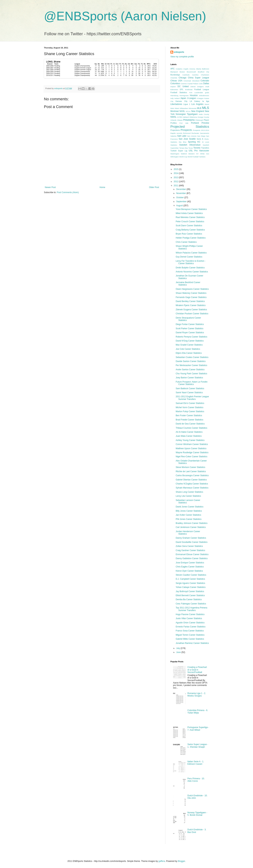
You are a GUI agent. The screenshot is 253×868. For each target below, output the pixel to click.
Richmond (187, 133)
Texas (191, 148)
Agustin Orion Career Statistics (190, 623)
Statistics (174, 145)
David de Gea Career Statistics (190, 424)
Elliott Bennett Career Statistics (190, 595)
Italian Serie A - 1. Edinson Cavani (196, 763)
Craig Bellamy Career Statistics (190, 230)
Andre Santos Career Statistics (190, 370)
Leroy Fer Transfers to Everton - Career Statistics (191, 262)
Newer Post (50, 187)
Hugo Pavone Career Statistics (190, 614)
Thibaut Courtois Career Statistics (191, 428)
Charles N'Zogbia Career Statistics (192, 484)
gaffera (162, 861)
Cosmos (184, 84)
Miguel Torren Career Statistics (190, 635)
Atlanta (199, 69)
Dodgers (200, 87)
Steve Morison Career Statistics (190, 467)
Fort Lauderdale (196, 93)
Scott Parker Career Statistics (189, 329)
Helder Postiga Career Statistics (191, 238)
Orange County (203, 117)
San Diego (201, 136)
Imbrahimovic (204, 95)
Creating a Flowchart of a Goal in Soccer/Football (197, 670)
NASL (182, 111)
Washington (175, 154)
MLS (206, 108)
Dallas (206, 83)
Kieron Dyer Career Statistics (189, 571)
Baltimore (205, 69)
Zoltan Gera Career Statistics (189, 546)
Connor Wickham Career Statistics (192, 444)
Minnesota (192, 108)
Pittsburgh (199, 120)
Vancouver (204, 151)
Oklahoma (193, 117)
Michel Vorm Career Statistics (189, 407)
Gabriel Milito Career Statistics (190, 639)
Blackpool (174, 72)
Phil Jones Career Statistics (189, 519)
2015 (176, 169)
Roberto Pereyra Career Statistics (191, 337)
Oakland (186, 117)
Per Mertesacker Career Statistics (191, 365)
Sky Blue (183, 142)
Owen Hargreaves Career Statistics (192, 289)
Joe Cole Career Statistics (188, 349)
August (180, 206)
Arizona (192, 69)
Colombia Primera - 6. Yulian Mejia (198, 712)
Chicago (183, 78)
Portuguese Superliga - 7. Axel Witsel (198, 729)
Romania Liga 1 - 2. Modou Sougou (197, 695)
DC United (183, 86)
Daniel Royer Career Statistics (190, 333)
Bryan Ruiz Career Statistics (189, 234)
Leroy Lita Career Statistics (188, 496)
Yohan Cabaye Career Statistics (191, 587)
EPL (182, 89)
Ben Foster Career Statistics (189, 415)
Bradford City (203, 72)
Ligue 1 (187, 104)
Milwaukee (184, 108)
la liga (206, 101)
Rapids (173, 133)
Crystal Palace (193, 84)
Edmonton (174, 90)
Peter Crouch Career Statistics (190, 222)
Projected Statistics (190, 127)
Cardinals (186, 75)
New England (198, 111)
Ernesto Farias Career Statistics (191, 627)
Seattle (192, 139)
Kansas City (181, 101)
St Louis (205, 142)
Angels (186, 69)
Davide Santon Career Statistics (191, 361)
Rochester (195, 133)
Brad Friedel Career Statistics (189, 420)
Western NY (193, 154)
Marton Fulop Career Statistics (190, 411)
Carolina (195, 75)
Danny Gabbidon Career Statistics (192, 558)
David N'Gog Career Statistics (190, 341)
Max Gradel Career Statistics (189, 345)
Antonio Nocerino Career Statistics (192, 272)
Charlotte (174, 78)
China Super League (198, 78)
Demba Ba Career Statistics (189, 599)
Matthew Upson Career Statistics (191, 448)
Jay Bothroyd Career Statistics (190, 591)
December (181, 189)
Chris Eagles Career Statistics (190, 567)
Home (102, 187)
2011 (176, 186)
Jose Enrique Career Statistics (190, 563)
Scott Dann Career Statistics (189, 226)
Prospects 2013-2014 (201, 130)
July (178, 648)
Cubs (201, 84)
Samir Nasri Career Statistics (189, 393)
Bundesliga (175, 75)
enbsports (179, 52)
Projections (175, 130)
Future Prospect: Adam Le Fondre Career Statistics (192, 383)
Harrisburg (174, 95)
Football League (202, 89)
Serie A (200, 139)
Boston (182, 72)
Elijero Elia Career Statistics (189, 353)
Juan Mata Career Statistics (189, 436)
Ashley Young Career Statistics (190, 440)
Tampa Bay (184, 148)
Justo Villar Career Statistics (189, 618)
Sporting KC (194, 142)
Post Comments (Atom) (68, 192)
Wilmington (175, 157)
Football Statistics (179, 92)
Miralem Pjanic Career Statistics (191, 305)
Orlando (173, 120)
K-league (200, 98)
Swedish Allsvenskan (190, 145)
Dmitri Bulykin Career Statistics (190, 268)
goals (207, 93)
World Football (193, 157)
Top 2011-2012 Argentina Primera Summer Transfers (191, 609)
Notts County (204, 114)
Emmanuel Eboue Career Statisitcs (192, 554)
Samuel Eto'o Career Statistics (190, 403)
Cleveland (196, 81)
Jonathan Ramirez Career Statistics (192, 643)
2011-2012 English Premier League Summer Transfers (192, 398)
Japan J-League (188, 98)
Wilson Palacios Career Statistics (191, 253)
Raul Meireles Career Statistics (190, 217)
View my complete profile (182, 57)
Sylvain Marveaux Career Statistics (192, 488)
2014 (176, 173)
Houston (194, 95)
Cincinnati (187, 81)
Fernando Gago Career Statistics (191, 297)
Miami (177, 108)
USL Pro (193, 151)
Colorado (205, 81)
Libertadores (176, 104)
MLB (199, 108)
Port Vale (184, 123)
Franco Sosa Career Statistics (190, 631)
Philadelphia (189, 120)
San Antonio (192, 136)
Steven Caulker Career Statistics (191, 575)
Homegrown (184, 95)
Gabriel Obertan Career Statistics (191, 480)
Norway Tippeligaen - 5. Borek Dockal (197, 814)
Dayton (173, 87)
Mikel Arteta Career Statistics (189, 213)
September (182, 202)
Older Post (154, 187)
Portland (195, 123)
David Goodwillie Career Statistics (192, 542)
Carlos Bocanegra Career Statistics (192, 475)
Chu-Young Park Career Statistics (191, 374)
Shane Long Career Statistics (189, 492)
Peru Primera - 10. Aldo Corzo (196, 780)
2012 (176, 182)
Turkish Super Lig (179, 151)
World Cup (183, 157)
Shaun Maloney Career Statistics (191, 293)
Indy (172, 98)
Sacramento (205, 133)
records (179, 133)
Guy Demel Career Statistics (189, 257)
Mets (172, 108)
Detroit (193, 87)
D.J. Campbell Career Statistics (190, 579)
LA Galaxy (195, 101)
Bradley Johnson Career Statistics (192, 523)
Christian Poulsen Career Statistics (192, 314)
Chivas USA (176, 81)
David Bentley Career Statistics (190, 301)
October (180, 197)
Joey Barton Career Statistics (189, 378)
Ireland (177, 98)
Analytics (179, 69)
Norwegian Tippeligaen (187, 114)
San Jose (183, 139)
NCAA (188, 111)
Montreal (175, 111)
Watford (184, 154)
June (179, 652)
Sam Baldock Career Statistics (190, 388)
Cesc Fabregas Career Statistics (191, 604)
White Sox (205, 154)
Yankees (202, 157)
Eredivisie (189, 90)
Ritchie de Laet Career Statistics (191, 471)
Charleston (205, 75)
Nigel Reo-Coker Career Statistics (192, 457)
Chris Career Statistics (186, 242)
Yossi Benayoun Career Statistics (191, 209)
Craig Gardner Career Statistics (190, 550)
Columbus (175, 83)
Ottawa (180, 120)
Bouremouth (191, 72)
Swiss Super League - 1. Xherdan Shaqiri (198, 746)
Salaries (173, 136)
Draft (207, 87)
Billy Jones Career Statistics (189, 511)
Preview (205, 123)
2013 (176, 177)
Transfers (205, 148)
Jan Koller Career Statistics (188, 515)
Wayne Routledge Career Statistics (192, 453)
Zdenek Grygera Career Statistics (191, 310)
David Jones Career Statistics (189, 507)
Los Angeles (197, 104)
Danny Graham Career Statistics (191, 538)
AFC (173, 69)
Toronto (197, 148)
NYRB (180, 117)
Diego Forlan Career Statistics (190, 324)
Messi (207, 104)
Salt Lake (182, 136)
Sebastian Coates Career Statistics (192, 357)
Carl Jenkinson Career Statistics (191, 527)
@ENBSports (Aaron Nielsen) (125, 16)
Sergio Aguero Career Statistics (190, 583)
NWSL (173, 117)
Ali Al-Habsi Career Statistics (189, 432)
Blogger (181, 861)
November (181, 193)
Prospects (186, 130)
